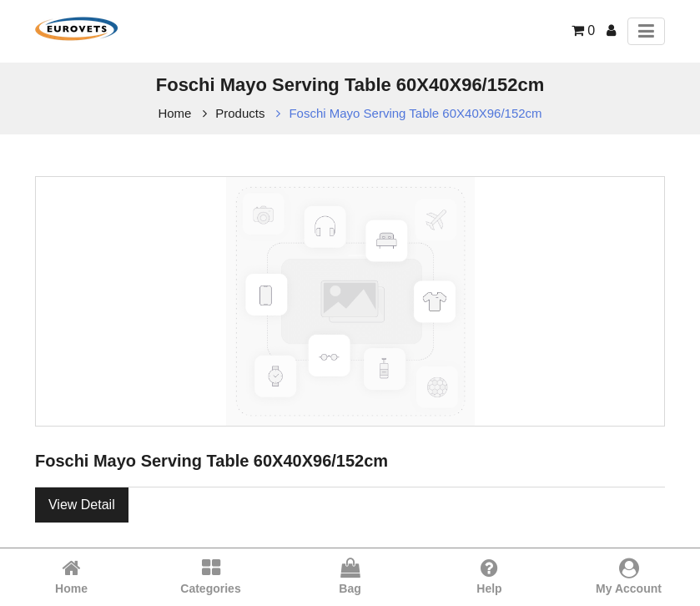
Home (174, 113)
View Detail (82, 505)
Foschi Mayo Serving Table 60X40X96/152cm (415, 113)
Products (240, 113)
